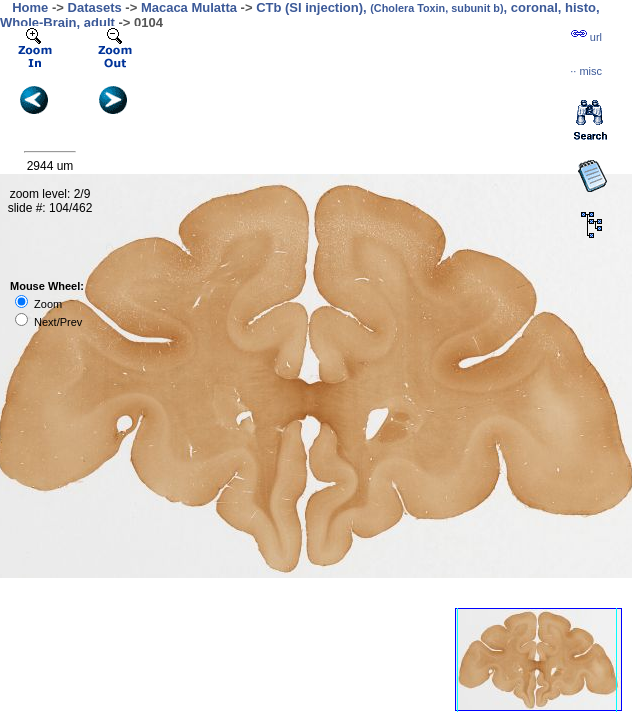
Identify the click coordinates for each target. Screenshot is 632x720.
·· (586, 71)
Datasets (95, 7)
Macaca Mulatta (189, 7)
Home (30, 7)
